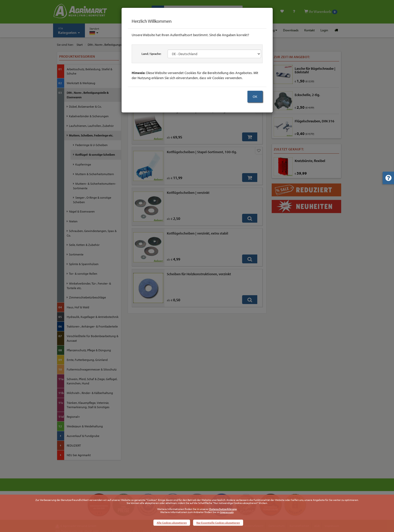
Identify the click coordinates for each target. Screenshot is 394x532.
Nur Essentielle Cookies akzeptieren (218, 523)
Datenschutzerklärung (223, 509)
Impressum (227, 512)
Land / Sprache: (151, 54)
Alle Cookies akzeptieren (172, 523)
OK (255, 97)
